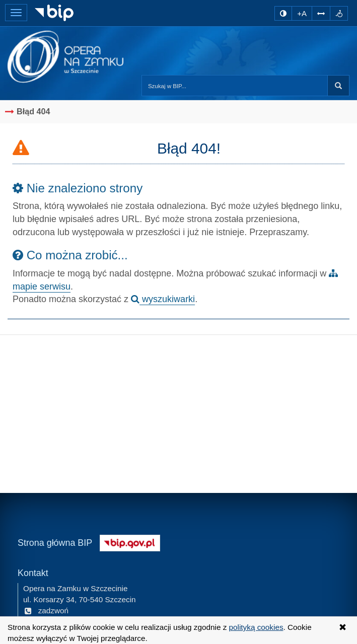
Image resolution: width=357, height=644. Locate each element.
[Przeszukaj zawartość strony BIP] (235, 86)
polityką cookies (256, 627)
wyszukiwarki (163, 299)
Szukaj (338, 86)
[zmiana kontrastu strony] (283, 13)
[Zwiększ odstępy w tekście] (321, 13)
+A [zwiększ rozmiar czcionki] (302, 13)
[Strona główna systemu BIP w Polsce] (130, 542)
